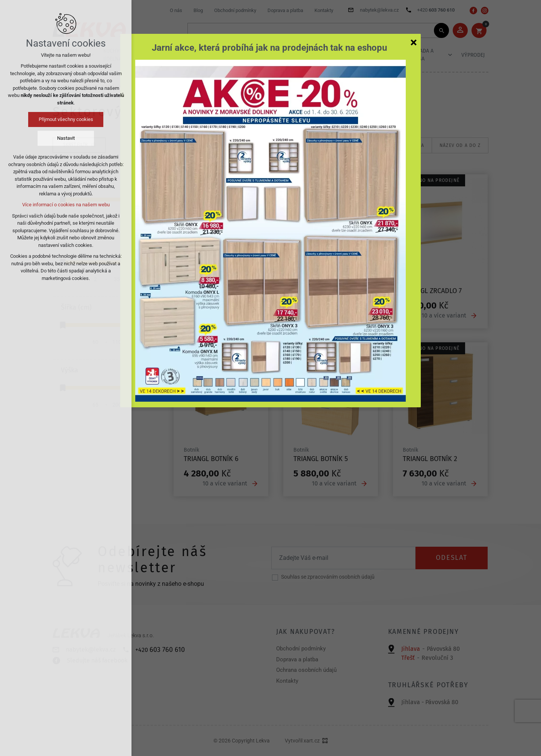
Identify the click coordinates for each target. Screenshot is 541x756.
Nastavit (66, 138)
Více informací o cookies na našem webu (66, 205)
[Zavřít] (414, 42)
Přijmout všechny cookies (66, 119)
